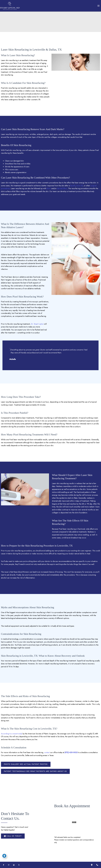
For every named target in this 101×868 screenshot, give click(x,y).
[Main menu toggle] (98, 6)
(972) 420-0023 (71, 752)
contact (47, 752)
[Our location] (92, 865)
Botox (49, 188)
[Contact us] (97, 865)
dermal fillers (62, 188)
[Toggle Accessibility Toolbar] (4, 856)
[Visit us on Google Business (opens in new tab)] (14, 865)
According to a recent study (12, 734)
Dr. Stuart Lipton (37, 324)
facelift (73, 186)
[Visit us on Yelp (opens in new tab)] (19, 865)
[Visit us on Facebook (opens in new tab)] (4, 865)
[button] (26, 764)
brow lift (80, 186)
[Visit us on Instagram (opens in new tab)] (9, 865)
